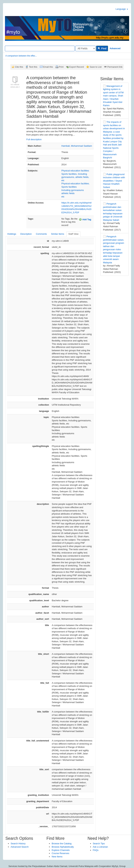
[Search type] (85, 48)
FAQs (96, 850)
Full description (34, 139)
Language (122, 9)
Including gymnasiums (73, 190)
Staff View (73, 234)
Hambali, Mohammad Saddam (77, 146)
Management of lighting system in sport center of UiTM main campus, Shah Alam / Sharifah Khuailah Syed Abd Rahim (113, 96)
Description (26, 234)
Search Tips (99, 844)
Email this (48, 67)
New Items (57, 857)
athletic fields (68, 193)
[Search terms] (40, 48)
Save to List (96, 67)
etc (63, 197)
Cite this (19, 67)
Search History (18, 844)
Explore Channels (61, 850)
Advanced (115, 48)
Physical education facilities (75, 171)
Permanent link (115, 67)
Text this (33, 67)
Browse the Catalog (62, 844)
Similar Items (57, 234)
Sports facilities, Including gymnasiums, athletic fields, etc (75, 177)
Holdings (12, 234)
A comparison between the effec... (21, 56)
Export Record (77, 67)
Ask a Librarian (100, 847)
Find (102, 48)
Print (61, 67)
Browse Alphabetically (63, 847)
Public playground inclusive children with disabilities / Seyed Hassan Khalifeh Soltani (114, 181)
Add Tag (85, 219)
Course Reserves (60, 853)
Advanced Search (20, 847)
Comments (41, 234)
